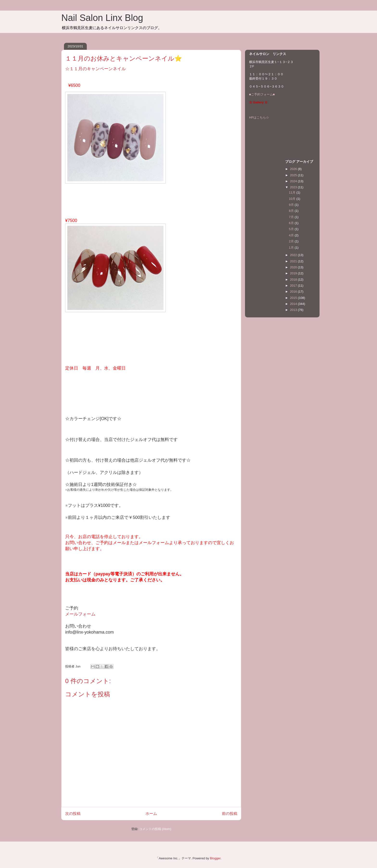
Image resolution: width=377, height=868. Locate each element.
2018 (294, 280)
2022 (294, 255)
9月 (292, 205)
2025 (294, 175)
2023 (294, 187)
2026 (294, 169)
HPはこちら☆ (259, 117)
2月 (292, 241)
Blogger (215, 858)
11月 (293, 192)
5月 (292, 229)
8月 (292, 211)
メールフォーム (80, 614)
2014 (294, 304)
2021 (294, 261)
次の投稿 (73, 814)
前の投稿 (230, 814)
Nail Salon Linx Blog (102, 18)
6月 (292, 223)
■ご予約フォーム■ (262, 94)
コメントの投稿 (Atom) (155, 829)
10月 (293, 199)
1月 (292, 248)
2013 (294, 310)
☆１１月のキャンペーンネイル (95, 69)
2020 (294, 267)
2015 (294, 298)
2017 (294, 286)
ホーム (151, 814)
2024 (294, 181)
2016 (294, 292)
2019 (294, 273)
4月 (292, 235)
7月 (292, 217)
